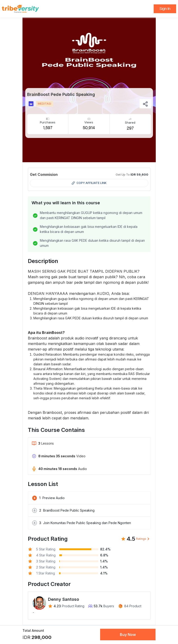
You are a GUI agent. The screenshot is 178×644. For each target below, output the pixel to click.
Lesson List (43, 484)
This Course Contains (56, 430)
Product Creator (49, 584)
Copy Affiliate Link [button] (89, 183)
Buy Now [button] (128, 635)
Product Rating (48, 539)
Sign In (165, 9)
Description (43, 261)
